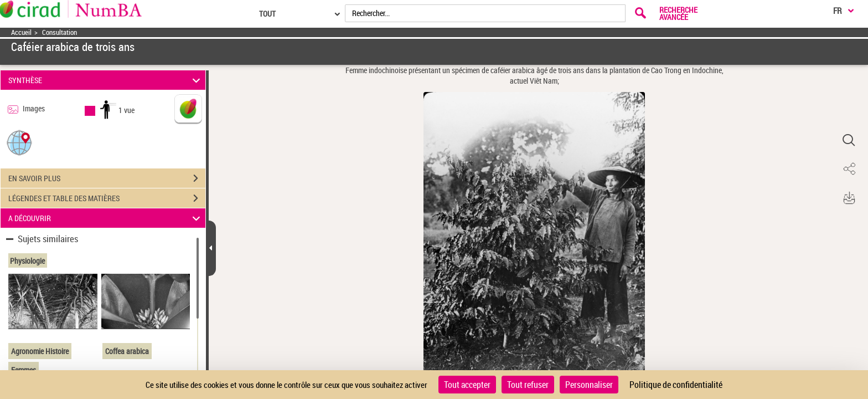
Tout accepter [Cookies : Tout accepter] (467, 385)
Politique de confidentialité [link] (676, 385)
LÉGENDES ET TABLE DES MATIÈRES (107, 198)
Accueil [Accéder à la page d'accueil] (21, 32)
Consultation (60, 32)
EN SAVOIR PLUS (107, 178)
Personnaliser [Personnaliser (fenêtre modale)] (589, 385)
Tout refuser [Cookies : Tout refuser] (528, 385)
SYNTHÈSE (106, 80)
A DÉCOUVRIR (106, 218)
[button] (19, 142)
